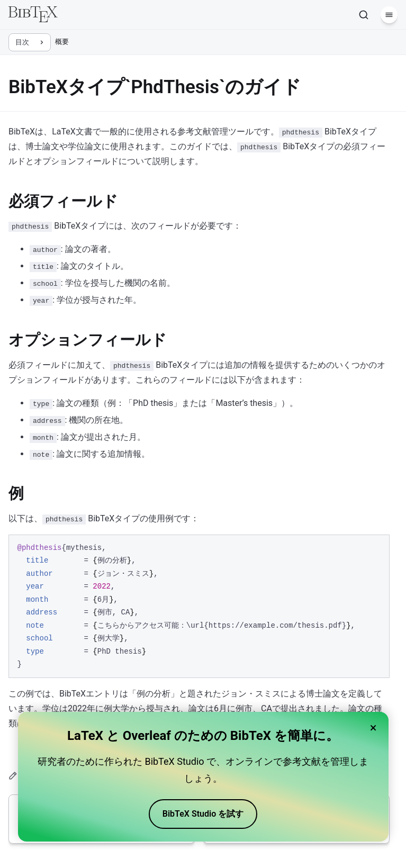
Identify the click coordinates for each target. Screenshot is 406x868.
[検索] (364, 15)
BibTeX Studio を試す (203, 814)
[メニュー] (389, 15)
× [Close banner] (373, 728)
